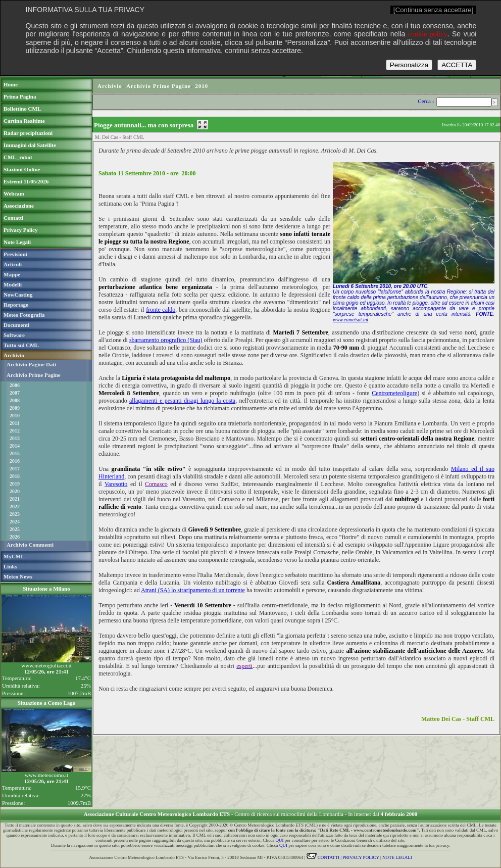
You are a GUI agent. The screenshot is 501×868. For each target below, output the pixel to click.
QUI (280, 840)
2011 (14, 423)
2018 (15, 476)
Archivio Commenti (30, 545)
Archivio (110, 86)
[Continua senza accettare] (434, 10)
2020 (15, 491)
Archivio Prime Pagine (34, 375)
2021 (15, 499)
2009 (15, 408)
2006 (15, 385)
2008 (15, 400)
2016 (15, 461)
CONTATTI (323, 857)
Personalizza (409, 65)
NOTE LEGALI (397, 857)
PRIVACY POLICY (361, 857)
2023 (15, 514)
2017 (15, 469)
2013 (15, 438)
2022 (15, 507)
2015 (15, 453)
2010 (15, 416)
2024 (15, 522)
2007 (15, 393)
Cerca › (427, 101)
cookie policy (428, 34)
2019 (15, 484)
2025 (15, 529)
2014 (15, 446)
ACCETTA (457, 65)
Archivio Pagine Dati (31, 364)
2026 (15, 537)
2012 (15, 431)
